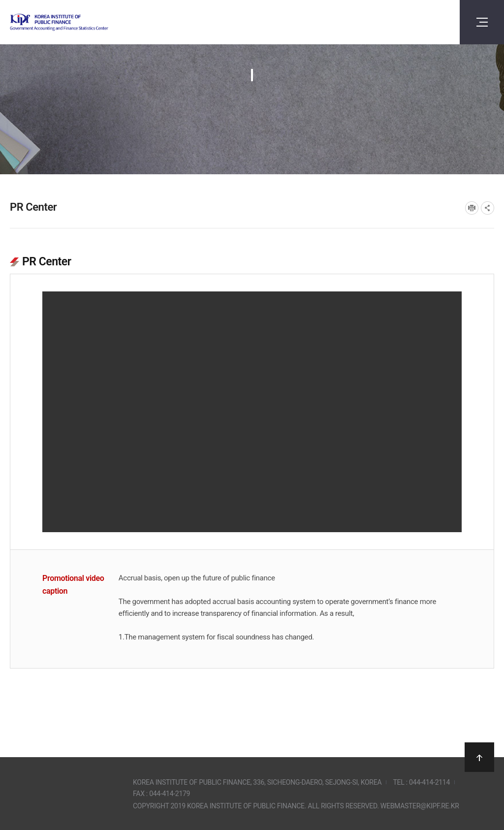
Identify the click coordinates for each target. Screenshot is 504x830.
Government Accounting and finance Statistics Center (85, 22)
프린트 (472, 208)
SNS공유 (488, 208)
